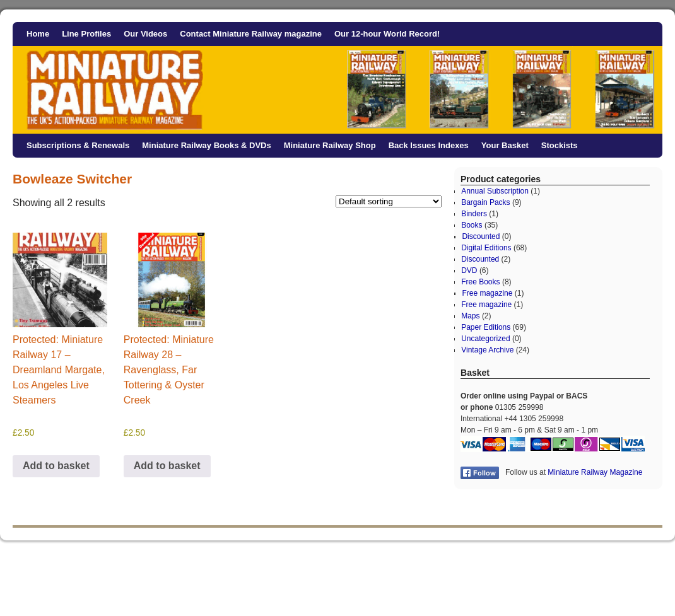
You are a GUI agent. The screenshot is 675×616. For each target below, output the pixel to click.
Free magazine (487, 293)
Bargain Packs (485, 202)
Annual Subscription (495, 191)
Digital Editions (486, 248)
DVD (469, 270)
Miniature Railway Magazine (595, 472)
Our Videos (145, 34)
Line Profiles (86, 34)
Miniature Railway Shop (330, 145)
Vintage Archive (487, 350)
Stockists (560, 145)
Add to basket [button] (56, 466)
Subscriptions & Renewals (78, 145)
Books (472, 225)
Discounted (481, 236)
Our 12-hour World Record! (387, 34)
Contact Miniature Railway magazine (251, 34)
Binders (474, 214)
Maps (470, 316)
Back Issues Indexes (429, 145)
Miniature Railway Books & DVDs (206, 145)
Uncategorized (485, 339)
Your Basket (505, 145)
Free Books (480, 282)
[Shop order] (389, 201)
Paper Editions (486, 327)
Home (38, 34)
